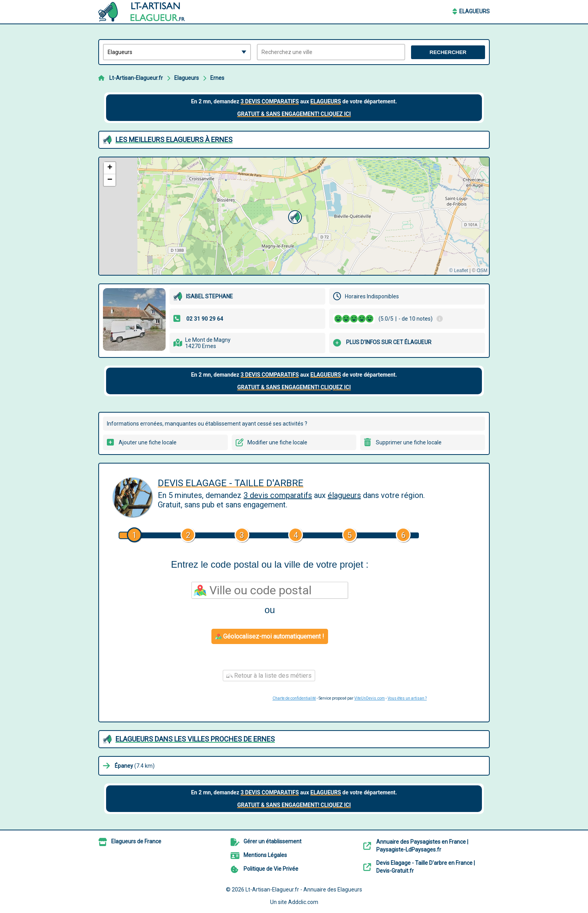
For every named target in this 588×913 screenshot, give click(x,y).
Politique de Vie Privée (271, 869)
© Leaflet (458, 271)
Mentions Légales (265, 855)
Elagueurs (474, 11)
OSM (482, 271)
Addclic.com (303, 902)
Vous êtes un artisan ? (407, 698)
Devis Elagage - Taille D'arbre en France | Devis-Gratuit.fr (426, 867)
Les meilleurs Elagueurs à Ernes (174, 140)
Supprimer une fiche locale (409, 442)
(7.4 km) (135, 766)
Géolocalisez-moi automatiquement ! (270, 636)
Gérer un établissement (272, 841)
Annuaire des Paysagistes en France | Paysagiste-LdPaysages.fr (422, 846)
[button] (294, 216)
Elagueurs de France (136, 841)
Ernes (217, 78)
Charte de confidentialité (294, 698)
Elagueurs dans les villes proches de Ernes (195, 739)
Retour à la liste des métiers (269, 676)
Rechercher (448, 52)
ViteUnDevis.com (370, 698)
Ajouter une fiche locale (148, 442)
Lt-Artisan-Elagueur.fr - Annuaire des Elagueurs (304, 890)
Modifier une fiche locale (277, 442)
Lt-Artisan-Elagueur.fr (136, 78)
